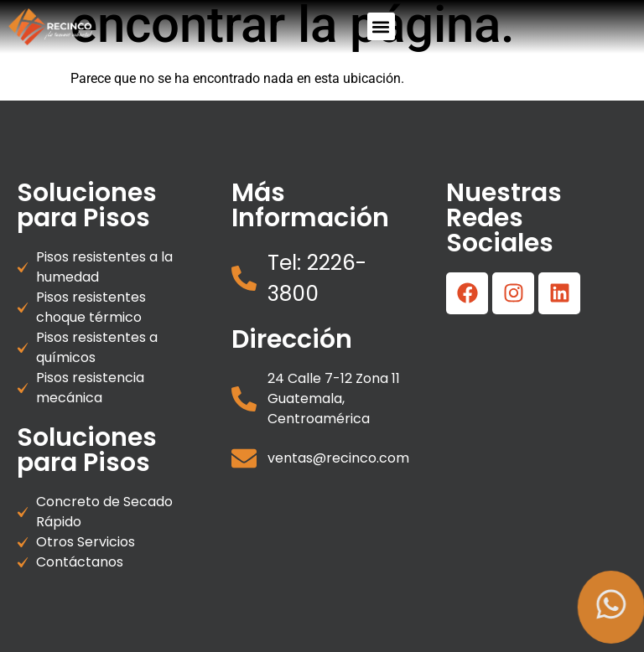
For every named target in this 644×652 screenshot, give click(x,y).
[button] (381, 26)
